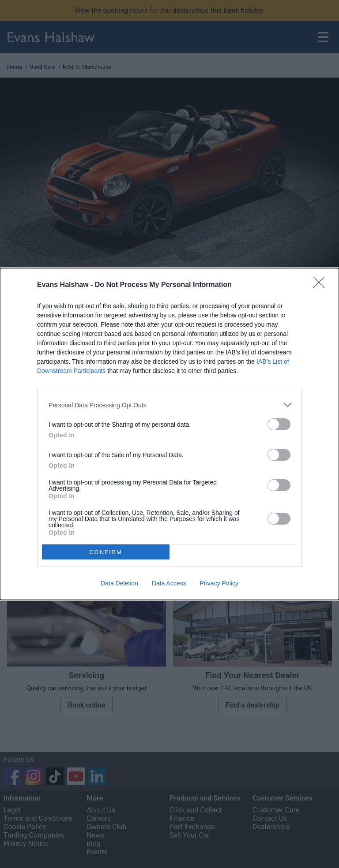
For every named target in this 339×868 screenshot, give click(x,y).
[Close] (322, 285)
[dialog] (169, 434)
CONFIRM (106, 552)
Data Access (169, 583)
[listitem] (169, 405)
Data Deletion (119, 583)
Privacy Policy (219, 583)
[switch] (279, 424)
